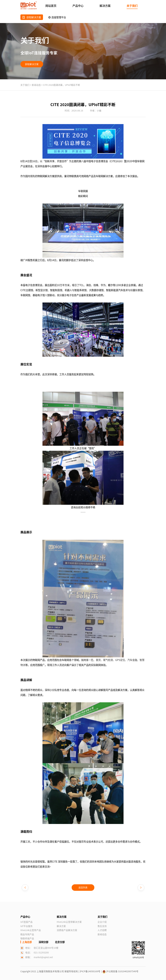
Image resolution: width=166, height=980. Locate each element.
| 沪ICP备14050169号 (90, 971)
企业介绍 (102, 922)
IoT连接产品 (27, 922)
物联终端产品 (27, 938)
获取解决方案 (32, 17)
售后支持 (102, 926)
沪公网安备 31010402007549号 (120, 971)
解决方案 (105, 6)
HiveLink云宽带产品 (31, 930)
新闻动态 (37, 85)
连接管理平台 (57, 17)
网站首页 (51, 6)
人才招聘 (102, 930)
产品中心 (78, 6)
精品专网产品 (27, 934)
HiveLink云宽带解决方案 (69, 922)
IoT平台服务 (27, 926)
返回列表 (83, 887)
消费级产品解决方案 (67, 930)
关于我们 (132, 6)
